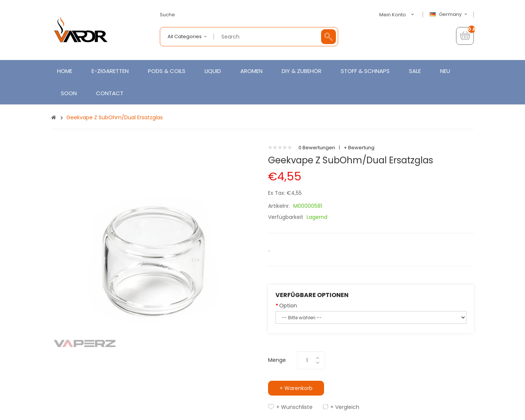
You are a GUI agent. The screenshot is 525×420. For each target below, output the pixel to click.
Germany (449, 14)
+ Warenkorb (296, 388)
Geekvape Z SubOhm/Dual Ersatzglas (115, 117)
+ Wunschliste (294, 407)
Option (288, 306)
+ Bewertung (359, 148)
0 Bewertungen (317, 148)
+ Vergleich (345, 407)
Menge (277, 360)
